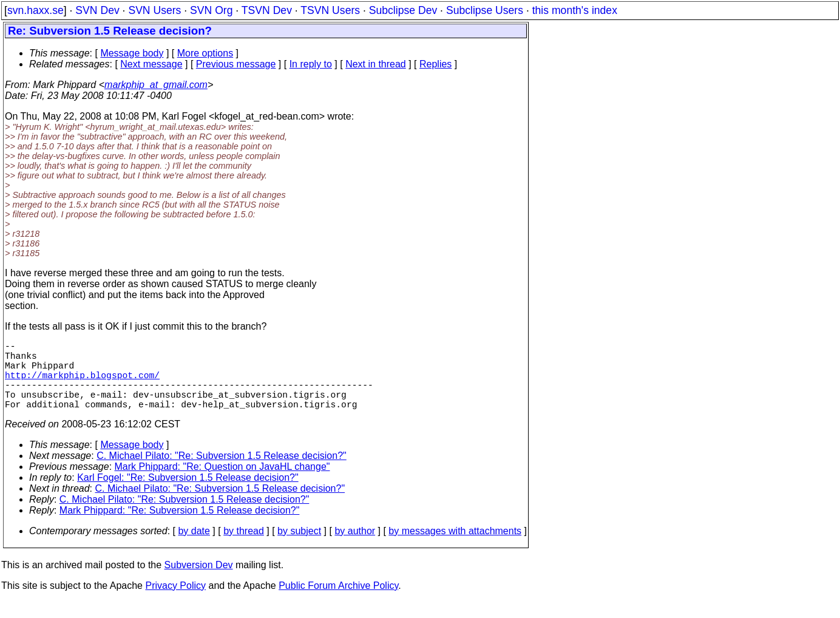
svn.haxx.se (36, 10)
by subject (299, 548)
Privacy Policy (175, 603)
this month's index (575, 10)
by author (355, 548)
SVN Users (154, 10)
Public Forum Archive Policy (338, 603)
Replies (435, 64)
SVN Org (211, 10)
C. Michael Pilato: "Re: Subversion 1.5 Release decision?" (222, 473)
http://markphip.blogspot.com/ (82, 384)
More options (205, 53)
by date (194, 548)
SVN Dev (97, 10)
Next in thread (376, 64)
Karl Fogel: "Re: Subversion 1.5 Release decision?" (188, 494)
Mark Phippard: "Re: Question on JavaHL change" (222, 484)
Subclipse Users (485, 10)
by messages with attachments (455, 548)
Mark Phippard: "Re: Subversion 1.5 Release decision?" (180, 527)
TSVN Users (330, 10)
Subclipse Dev (403, 10)
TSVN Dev (267, 10)
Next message (151, 64)
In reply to (311, 64)
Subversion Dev (199, 582)
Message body (132, 53)
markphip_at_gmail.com (156, 85)
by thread (244, 548)
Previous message (236, 64)
